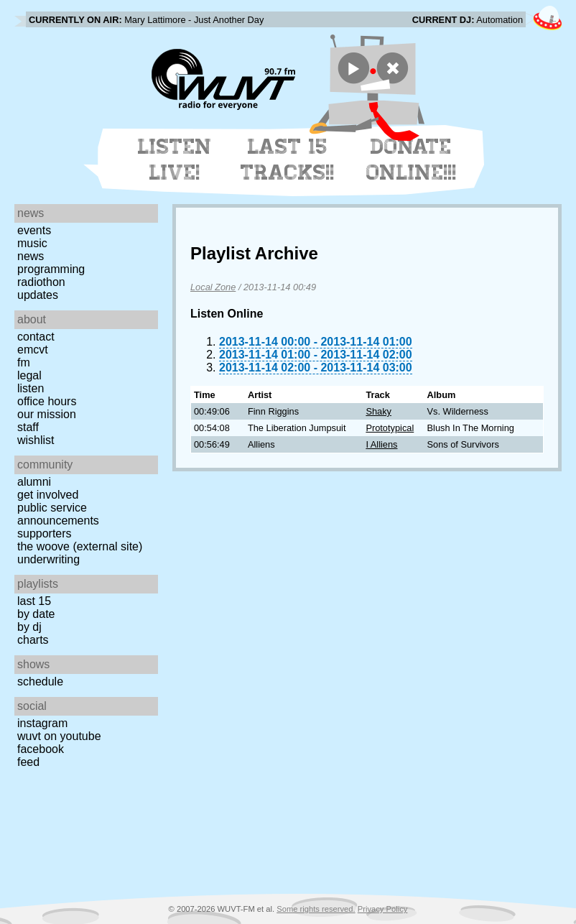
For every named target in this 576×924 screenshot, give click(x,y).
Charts (33, 640)
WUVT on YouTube (59, 736)
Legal (29, 375)
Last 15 (34, 601)
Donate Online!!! (412, 160)
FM (24, 362)
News (31, 256)
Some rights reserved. (316, 909)
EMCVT (33, 350)
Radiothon (41, 282)
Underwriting (48, 559)
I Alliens (381, 444)
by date (36, 614)
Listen (31, 388)
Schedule (40, 682)
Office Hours (47, 401)
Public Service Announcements (58, 514)
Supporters (45, 533)
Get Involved (48, 495)
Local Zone (213, 287)
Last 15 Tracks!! (288, 160)
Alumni (34, 482)
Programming (51, 269)
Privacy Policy (383, 909)
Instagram (42, 723)
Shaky (378, 411)
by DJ (29, 627)
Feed (28, 762)
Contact (36, 337)
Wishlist (36, 440)
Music (32, 243)
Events (34, 230)
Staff (28, 427)
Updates (38, 295)
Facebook (41, 749)
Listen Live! (175, 160)
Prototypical (390, 428)
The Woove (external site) (80, 546)
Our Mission (47, 414)
